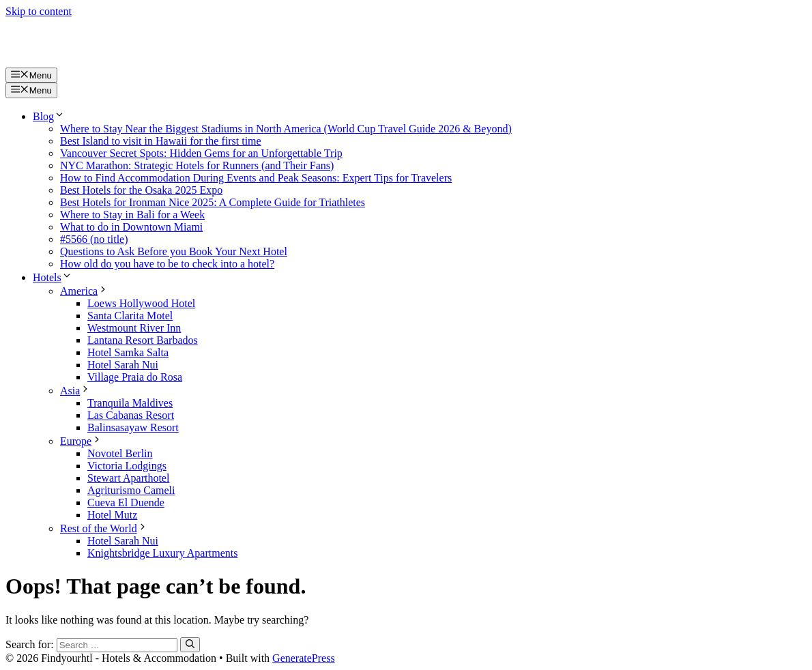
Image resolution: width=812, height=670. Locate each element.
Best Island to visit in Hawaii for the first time (161, 141)
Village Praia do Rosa (135, 377)
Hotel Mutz (112, 515)
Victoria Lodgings (127, 466)
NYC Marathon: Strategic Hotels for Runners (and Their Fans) (197, 165)
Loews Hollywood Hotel (141, 303)
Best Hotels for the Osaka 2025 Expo (141, 190)
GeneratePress (304, 658)
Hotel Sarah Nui (123, 365)
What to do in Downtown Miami (131, 227)
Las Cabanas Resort (131, 415)
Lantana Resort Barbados (143, 340)
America (84, 291)
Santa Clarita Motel (130, 316)
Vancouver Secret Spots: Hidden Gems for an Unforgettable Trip (201, 153)
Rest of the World (104, 528)
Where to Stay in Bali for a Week (132, 215)
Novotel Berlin (120, 453)
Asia (75, 391)
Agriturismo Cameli (131, 490)
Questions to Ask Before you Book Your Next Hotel (174, 251)
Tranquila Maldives (130, 403)
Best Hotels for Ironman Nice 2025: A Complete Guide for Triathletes (213, 202)
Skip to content (39, 11)
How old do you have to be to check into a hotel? (167, 264)
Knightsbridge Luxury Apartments (162, 553)
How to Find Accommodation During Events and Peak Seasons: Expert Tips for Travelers (256, 178)
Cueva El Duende (126, 502)
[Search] (190, 645)
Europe (81, 441)
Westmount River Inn (134, 328)
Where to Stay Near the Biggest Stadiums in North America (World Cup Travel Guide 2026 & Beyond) (286, 129)
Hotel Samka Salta (128, 352)
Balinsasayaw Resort (133, 427)
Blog (49, 116)
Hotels (53, 277)
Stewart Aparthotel (128, 478)
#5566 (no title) (94, 239)
